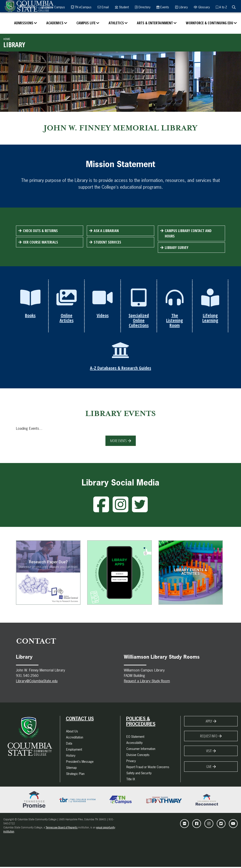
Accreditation (75, 738)
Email (103, 7)
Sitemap (71, 769)
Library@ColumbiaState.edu (37, 682)
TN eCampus (81, 7)
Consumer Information (141, 750)
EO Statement (135, 738)
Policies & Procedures (141, 723)
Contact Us (80, 720)
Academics (55, 23)
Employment (74, 751)
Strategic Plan (75, 775)
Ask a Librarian (106, 231)
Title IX (131, 780)
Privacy (131, 762)
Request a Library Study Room (147, 682)
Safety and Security (139, 774)
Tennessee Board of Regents (62, 829)
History (71, 757)
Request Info (209, 737)
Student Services (107, 242)
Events (163, 7)
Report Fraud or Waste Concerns (148, 768)
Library (181, 7)
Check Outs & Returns (40, 231)
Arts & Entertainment (155, 23)
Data (69, 744)
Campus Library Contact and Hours (188, 233)
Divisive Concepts (138, 756)
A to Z (221, 7)
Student (122, 7)
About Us (72, 732)
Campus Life (86, 23)
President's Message (80, 763)
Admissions (24, 23)
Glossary (202, 7)
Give (209, 768)
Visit (209, 752)
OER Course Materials (40, 242)
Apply (209, 722)
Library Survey (177, 248)
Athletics (116, 23)
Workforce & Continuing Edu (210, 23)
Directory (143, 7)
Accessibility (134, 744)
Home (7, 39)
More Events (118, 442)
